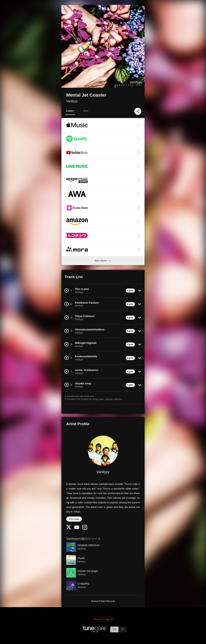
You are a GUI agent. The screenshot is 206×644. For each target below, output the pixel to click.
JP (122, 629)
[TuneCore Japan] (95, 631)
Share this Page (103, 619)
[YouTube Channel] (77, 528)
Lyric (130, 291)
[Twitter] (69, 528)
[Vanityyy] (103, 451)
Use (86, 111)
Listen (70, 111)
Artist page (74, 519)
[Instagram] (85, 529)
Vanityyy (72, 101)
